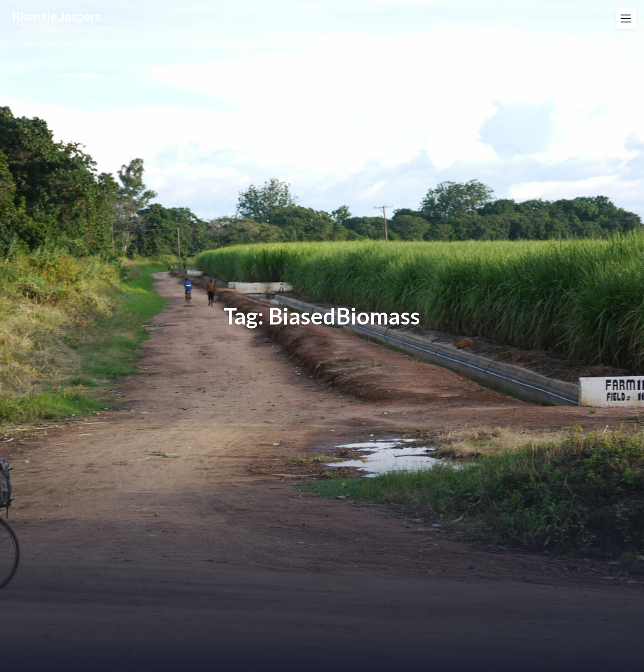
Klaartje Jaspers (56, 16)
